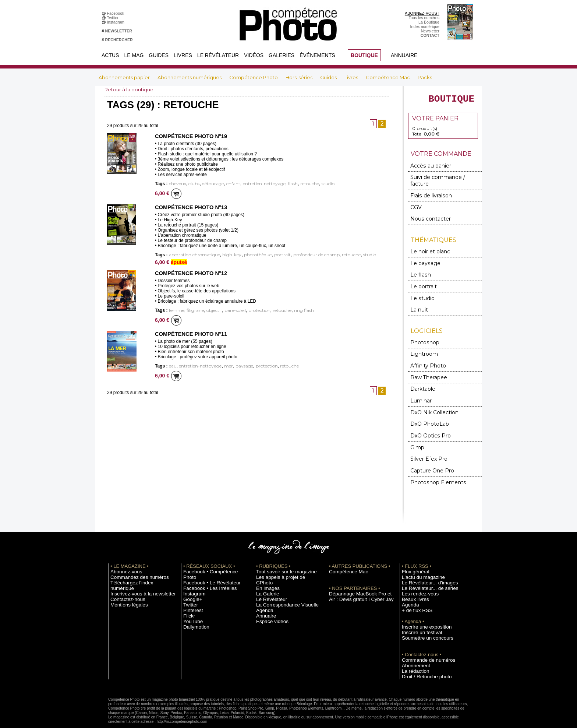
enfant (226, 184)
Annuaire (404, 55)
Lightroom (422, 343)
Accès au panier (427, 169)
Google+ (191, 576)
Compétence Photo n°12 (189, 273)
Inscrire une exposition (422, 609)
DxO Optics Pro (428, 421)
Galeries (282, 55)
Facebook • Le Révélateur (206, 560)
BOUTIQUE (364, 55)
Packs (425, 77)
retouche (294, 184)
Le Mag (134, 55)
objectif (210, 310)
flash (279, 184)
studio (310, 184)
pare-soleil (229, 310)
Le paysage (422, 256)
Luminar (420, 388)
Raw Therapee (426, 365)
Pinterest (191, 587)
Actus (110, 55)
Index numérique (425, 27)
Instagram (117, 22)
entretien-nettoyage (254, 184)
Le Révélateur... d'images (424, 565)
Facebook (117, 13)
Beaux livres (413, 582)
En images (265, 565)
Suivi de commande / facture (441, 180)
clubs (191, 184)
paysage (236, 365)
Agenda (263, 587)
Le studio (420, 289)
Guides (159, 55)
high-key (224, 255)
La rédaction (413, 654)
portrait (269, 255)
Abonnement (413, 648)
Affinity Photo (426, 354)
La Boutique (429, 22)
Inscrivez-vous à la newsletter (136, 571)
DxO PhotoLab (427, 410)
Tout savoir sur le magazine (280, 554)
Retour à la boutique (131, 89)
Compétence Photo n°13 (189, 207)
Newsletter (430, 31)
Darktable (421, 377)
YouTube (191, 598)
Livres (183, 55)
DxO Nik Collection (431, 399)
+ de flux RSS (414, 593)
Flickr (188, 593)
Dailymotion (194, 604)
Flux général (413, 554)
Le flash (419, 267)
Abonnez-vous (123, 554)
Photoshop (422, 332)
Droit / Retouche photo (422, 659)
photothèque (247, 255)
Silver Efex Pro (426, 443)
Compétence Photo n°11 (189, 333)
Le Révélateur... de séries (424, 571)
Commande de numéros (423, 643)
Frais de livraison (428, 191)
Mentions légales (125, 582)
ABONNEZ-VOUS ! (422, 13)
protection (250, 310)
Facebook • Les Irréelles (204, 565)
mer (222, 365)
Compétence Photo (254, 77)
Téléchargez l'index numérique (137, 565)
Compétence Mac (388, 77)
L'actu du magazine (419, 560)
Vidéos (254, 55)
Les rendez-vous (416, 576)
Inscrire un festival (418, 615)
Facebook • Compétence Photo (210, 554)
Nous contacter (427, 213)
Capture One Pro (429, 454)
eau (172, 365)
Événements (317, 55)
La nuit (418, 300)
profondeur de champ (298, 255)
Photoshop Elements (433, 465)
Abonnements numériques (190, 77)
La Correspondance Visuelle (281, 582)
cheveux (176, 184)
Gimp (417, 432)
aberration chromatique (191, 255)
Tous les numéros (424, 18)
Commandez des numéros (133, 560)
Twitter (114, 18)
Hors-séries (300, 77)
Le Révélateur (218, 55)
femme (176, 310)
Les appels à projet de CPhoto (282, 560)
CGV (416, 202)
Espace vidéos (269, 598)
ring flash (290, 310)
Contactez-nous (124, 576)
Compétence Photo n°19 (189, 137)
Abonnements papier (125, 77)
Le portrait (422, 278)
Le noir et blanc (427, 245)
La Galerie (265, 571)
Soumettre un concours (422, 620)
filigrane (192, 310)
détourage (208, 184)
